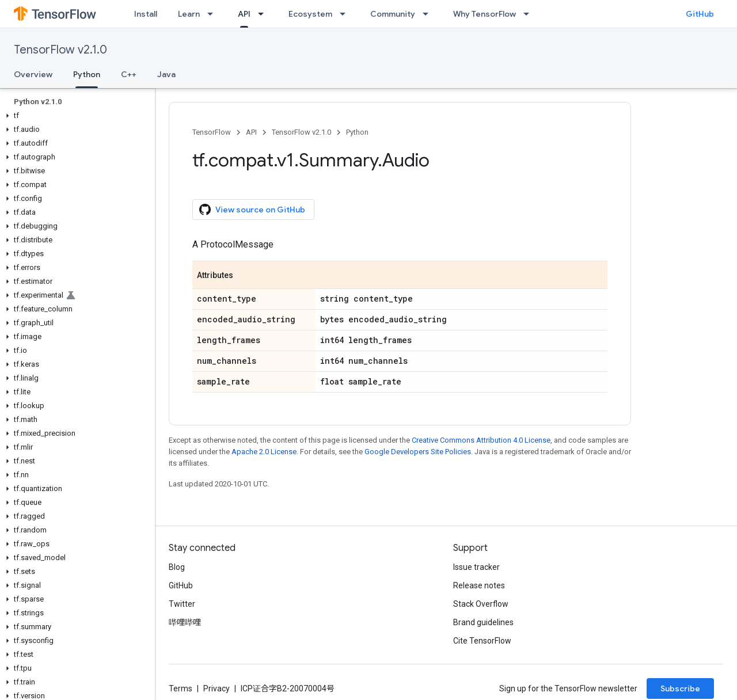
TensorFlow (212, 132)
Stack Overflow (481, 604)
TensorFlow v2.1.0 (60, 50)
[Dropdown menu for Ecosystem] (346, 14)
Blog (177, 567)
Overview (33, 74)
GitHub (700, 14)
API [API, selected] (244, 14)
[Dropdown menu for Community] (429, 14)
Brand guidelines (483, 622)
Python (357, 132)
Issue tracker (476, 567)
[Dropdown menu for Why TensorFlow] (530, 14)
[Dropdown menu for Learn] (214, 14)
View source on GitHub (252, 210)
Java (166, 74)
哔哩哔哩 (185, 622)
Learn (189, 14)
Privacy (216, 688)
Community (393, 14)
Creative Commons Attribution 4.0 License (481, 440)
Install (146, 14)
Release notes (479, 585)
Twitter (182, 604)
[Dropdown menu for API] (264, 14)
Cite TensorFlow (482, 641)
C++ (129, 74)
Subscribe (680, 688)
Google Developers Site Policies (418, 452)
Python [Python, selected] (87, 74)
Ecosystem (310, 14)
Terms (181, 688)
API (251, 132)
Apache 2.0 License (264, 452)
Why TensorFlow (485, 14)
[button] (75, 116)
